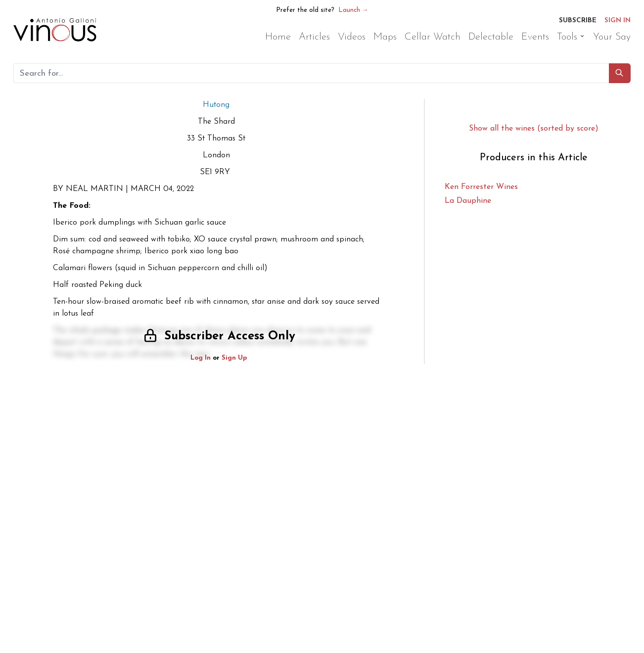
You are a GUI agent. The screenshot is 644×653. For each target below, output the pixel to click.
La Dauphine (468, 201)
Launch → (353, 10)
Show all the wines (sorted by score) (534, 129)
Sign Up (234, 358)
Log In (201, 358)
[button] (620, 73)
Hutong (216, 105)
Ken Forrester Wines (481, 187)
